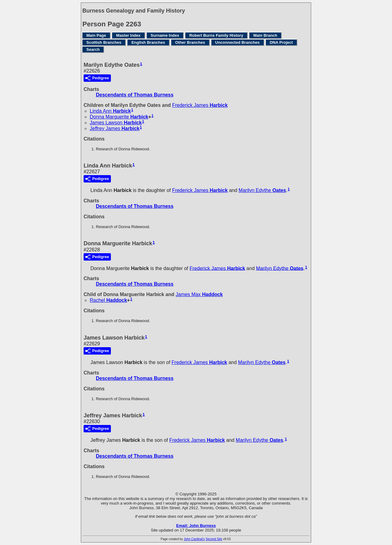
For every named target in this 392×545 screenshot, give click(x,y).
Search (93, 49)
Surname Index (165, 35)
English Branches (148, 42)
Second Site (214, 539)
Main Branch (265, 35)
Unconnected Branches (237, 42)
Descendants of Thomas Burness (135, 95)
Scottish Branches (104, 42)
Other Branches (190, 42)
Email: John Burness (196, 526)
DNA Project (281, 42)
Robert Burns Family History (216, 35)
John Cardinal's (194, 539)
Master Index (128, 35)
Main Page (96, 35)
